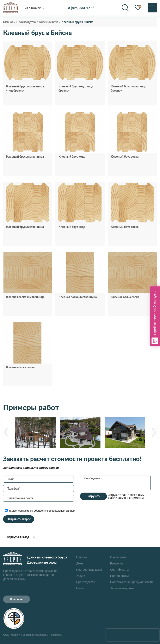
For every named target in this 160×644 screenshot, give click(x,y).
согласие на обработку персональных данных (47, 511)
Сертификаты (119, 570)
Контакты (17, 599)
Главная (82, 557)
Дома (80, 563)
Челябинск (33, 8)
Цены (80, 588)
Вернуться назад (18, 537)
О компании (118, 557)
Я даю (40, 511)
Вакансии (117, 563)
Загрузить (93, 496)
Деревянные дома (122, 588)
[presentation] (133, 635)
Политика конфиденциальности (131, 582)
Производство (86, 582)
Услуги (81, 576)
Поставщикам (119, 576)
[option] (35, 433)
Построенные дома (89, 570)
